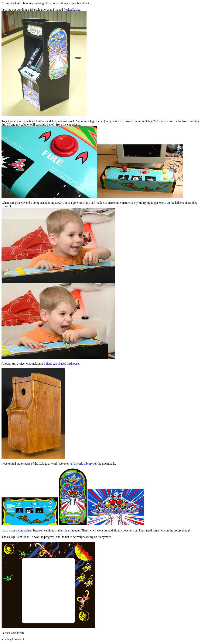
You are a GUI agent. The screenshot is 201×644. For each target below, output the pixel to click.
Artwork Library (83, 464)
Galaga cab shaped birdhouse (61, 364)
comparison (25, 530)
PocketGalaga (72, 10)
